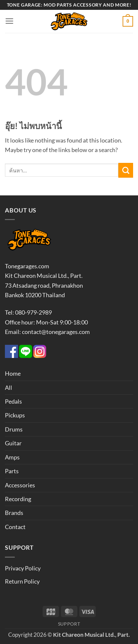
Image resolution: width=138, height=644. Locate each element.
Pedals (13, 401)
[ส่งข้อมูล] (126, 170)
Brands (14, 513)
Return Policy (22, 581)
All (9, 388)
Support (69, 624)
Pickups (15, 415)
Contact (15, 527)
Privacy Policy (23, 568)
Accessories (20, 485)
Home (13, 373)
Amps (12, 457)
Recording (18, 499)
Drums (14, 429)
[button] (10, 21)
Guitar (13, 443)
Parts (12, 471)
